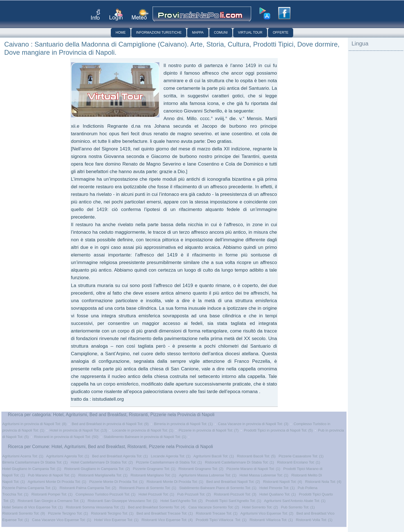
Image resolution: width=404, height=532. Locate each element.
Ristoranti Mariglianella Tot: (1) (103, 475)
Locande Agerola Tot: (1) (171, 456)
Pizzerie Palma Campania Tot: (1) (29, 488)
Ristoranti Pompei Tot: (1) (52, 494)
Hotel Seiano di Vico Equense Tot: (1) (33, 507)
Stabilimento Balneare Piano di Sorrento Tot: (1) (218, 488)
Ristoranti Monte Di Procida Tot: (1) (175, 482)
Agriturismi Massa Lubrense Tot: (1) (208, 475)
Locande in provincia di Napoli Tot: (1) (143, 430)
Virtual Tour (250, 33)
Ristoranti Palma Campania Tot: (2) (88, 488)
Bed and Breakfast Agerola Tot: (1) (120, 456)
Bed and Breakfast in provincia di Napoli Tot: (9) (110, 424)
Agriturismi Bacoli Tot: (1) (214, 456)
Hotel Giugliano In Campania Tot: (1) (32, 469)
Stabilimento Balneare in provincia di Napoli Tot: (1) (145, 437)
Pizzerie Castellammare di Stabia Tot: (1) (169, 462)
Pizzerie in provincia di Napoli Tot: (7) (209, 430)
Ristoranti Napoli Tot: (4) (282, 482)
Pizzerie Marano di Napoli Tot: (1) (253, 469)
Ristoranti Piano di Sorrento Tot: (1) (148, 488)
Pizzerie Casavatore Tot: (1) (301, 456)
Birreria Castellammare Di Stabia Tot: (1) (35, 462)
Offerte (281, 33)
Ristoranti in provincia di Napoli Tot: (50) (66, 437)
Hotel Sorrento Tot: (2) (260, 507)
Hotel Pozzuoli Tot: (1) (156, 494)
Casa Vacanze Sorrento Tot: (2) (214, 507)
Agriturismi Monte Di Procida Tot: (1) (57, 482)
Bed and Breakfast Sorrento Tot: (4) (157, 507)
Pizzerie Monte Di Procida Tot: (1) (116, 482)
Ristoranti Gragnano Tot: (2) (201, 469)
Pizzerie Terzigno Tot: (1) (68, 513)
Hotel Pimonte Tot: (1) (277, 488)
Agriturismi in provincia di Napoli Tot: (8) (34, 424)
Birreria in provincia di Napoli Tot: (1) (183, 424)
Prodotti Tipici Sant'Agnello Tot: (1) (233, 501)
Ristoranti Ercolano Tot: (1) (299, 462)
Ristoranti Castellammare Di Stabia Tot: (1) (240, 462)
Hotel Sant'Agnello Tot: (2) (182, 501)
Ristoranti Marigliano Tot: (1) (153, 475)
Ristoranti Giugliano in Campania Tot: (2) (97, 469)
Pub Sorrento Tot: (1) (298, 507)
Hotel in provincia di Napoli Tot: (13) (78, 430)
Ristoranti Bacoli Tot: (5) (256, 456)
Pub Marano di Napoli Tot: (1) (52, 475)
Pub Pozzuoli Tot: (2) (194, 494)
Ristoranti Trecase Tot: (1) (217, 513)
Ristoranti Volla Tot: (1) (314, 520)
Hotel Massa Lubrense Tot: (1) (264, 475)
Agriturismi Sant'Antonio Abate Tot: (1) (295, 501)
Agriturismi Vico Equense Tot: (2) (267, 513)
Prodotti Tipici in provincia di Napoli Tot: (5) (278, 430)
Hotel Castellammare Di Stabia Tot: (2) (102, 462)
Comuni (221, 33)
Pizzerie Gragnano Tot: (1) (154, 469)
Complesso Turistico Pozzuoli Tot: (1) (105, 494)
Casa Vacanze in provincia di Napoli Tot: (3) (253, 424)
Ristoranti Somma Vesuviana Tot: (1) (95, 507)
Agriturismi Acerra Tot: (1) (23, 456)
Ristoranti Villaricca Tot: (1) (271, 520)
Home (121, 33)
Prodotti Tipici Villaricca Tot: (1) (221, 520)
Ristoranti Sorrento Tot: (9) (24, 513)
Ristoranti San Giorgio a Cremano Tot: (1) (51, 501)
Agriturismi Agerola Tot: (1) (68, 456)
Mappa (198, 33)
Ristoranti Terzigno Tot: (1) (112, 513)
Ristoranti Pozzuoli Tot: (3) (235, 494)
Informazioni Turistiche (159, 33)
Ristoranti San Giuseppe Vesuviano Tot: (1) (122, 501)
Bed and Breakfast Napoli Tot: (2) (233, 482)
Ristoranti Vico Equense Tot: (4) (167, 520)
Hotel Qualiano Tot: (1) (277, 494)
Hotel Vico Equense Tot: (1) (116, 520)
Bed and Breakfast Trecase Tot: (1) (165, 513)
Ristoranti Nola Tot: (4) (323, 482)
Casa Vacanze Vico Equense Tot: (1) (62, 520)
